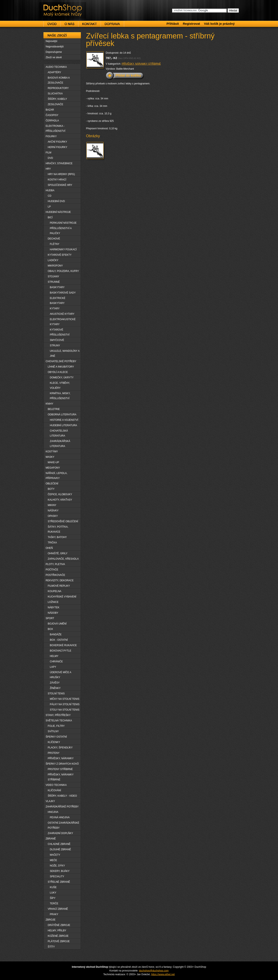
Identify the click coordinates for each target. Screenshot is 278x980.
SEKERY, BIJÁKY (60, 871)
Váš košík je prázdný (219, 24)
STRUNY (55, 346)
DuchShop (51, 6)
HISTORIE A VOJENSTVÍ (64, 420)
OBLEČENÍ (52, 484)
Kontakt (90, 24)
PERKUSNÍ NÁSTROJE (63, 223)
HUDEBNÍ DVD (56, 201)
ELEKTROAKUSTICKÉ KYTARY (63, 322)
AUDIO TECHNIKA (56, 67)
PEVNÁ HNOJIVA (60, 817)
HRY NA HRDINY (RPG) (61, 174)
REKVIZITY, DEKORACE (60, 580)
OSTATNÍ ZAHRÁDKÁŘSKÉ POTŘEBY (64, 825)
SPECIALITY (57, 876)
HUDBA (50, 190)
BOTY (51, 489)
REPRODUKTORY (58, 88)
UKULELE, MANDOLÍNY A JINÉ (65, 353)
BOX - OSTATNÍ (59, 640)
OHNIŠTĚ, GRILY (58, 553)
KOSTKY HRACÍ (57, 180)
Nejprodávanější (55, 47)
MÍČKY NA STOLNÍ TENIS (65, 699)
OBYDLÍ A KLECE (58, 372)
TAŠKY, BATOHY (57, 537)
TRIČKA (52, 543)
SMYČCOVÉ (57, 340)
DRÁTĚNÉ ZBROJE (59, 925)
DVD (50, 158)
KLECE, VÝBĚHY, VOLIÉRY (60, 385)
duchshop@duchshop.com (154, 971)
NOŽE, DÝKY (57, 866)
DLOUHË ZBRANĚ (61, 849)
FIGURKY (51, 136)
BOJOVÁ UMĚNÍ (57, 624)
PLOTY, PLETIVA (55, 564)
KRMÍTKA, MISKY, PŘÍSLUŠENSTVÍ (60, 396)
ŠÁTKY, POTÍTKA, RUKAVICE (58, 529)
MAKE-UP (54, 462)
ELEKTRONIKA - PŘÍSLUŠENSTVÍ (56, 128)
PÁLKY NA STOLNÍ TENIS (65, 704)
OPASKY (53, 516)
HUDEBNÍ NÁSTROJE (58, 212)
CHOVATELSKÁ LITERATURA (59, 433)
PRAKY (54, 914)
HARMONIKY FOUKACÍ (63, 249)
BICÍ (50, 217)
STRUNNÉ (54, 282)
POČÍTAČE (52, 570)
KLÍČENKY (54, 742)
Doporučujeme (54, 52)
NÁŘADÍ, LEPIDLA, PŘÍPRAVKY (57, 476)
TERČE (54, 903)
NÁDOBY (53, 613)
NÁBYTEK (54, 607)
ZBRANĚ (51, 839)
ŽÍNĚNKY (55, 688)
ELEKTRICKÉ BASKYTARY (58, 301)
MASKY (50, 457)
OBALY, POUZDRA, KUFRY (63, 271)
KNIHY (50, 404)
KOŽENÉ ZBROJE (58, 936)
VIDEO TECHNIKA (56, 785)
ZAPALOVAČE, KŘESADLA (63, 559)
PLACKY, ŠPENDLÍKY (60, 748)
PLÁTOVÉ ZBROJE (59, 941)
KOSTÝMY (52, 452)
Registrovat (191, 24)
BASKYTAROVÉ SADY (63, 293)
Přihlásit (173, 24)
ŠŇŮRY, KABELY (57, 99)
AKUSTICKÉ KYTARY (62, 314)
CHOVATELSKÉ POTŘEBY (61, 361)
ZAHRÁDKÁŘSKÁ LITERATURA (60, 444)
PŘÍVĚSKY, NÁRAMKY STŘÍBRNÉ (141, 64)
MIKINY (52, 505)
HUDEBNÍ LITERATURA (64, 425)
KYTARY (55, 309)
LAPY (53, 667)
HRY (48, 169)
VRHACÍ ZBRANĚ (58, 909)
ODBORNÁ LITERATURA (62, 415)
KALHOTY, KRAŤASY (60, 500)
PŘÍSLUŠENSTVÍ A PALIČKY (61, 231)
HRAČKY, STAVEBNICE (59, 163)
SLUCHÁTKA (55, 94)
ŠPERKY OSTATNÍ (56, 737)
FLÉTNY (55, 244)
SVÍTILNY (53, 731)
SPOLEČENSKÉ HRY (60, 185)
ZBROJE (51, 920)
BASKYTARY (57, 287)
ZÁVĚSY (55, 683)
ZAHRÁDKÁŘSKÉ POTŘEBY (62, 807)
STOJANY (54, 276)
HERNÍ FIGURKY (58, 147)
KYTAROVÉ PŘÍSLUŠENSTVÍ (60, 332)
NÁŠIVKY (53, 511)
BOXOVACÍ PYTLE (61, 651)
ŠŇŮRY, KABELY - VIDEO (62, 796)
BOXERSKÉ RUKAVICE (63, 645)
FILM (49, 153)
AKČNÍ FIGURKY (57, 142)
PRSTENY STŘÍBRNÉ (60, 769)
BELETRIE (54, 409)
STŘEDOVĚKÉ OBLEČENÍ (63, 521)
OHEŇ (49, 548)
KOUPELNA (55, 591)
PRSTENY (54, 753)
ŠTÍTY (51, 947)
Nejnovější (52, 41)
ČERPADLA (52, 121)
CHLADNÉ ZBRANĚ (59, 844)
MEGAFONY (53, 468)
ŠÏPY (53, 898)
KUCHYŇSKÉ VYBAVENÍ (62, 597)
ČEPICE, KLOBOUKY (60, 494)
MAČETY (55, 855)
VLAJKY (50, 801)
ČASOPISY (52, 115)
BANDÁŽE (56, 634)
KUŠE (53, 887)
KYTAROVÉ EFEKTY (60, 255)
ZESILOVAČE (56, 104)
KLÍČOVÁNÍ (54, 790)
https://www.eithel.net (163, 974)
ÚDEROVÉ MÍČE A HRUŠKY (61, 675)
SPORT (50, 618)
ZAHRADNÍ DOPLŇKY (61, 833)
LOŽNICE (53, 602)
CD (50, 196)
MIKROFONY (55, 266)
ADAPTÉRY (54, 72)
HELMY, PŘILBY (57, 931)
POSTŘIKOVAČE (56, 575)
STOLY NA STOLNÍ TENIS (65, 710)
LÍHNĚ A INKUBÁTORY (61, 367)
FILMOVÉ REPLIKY (59, 586)
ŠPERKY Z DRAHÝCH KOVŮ (62, 764)
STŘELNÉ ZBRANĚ (59, 882)
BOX (50, 629)
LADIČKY (53, 260)
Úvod (52, 24)
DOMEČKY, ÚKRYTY (62, 378)
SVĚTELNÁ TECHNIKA (59, 721)
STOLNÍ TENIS (56, 694)
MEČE (54, 860)
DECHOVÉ (54, 239)
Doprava (112, 24)
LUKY (53, 893)
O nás (69, 24)
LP (49, 207)
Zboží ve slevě (54, 57)
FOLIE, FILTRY (56, 726)
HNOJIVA (53, 812)
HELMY (54, 656)
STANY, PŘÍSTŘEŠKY (58, 715)
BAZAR (50, 110)
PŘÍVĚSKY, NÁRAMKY (61, 758)
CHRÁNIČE (56, 662)
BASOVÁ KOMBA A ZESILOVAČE (59, 80)
